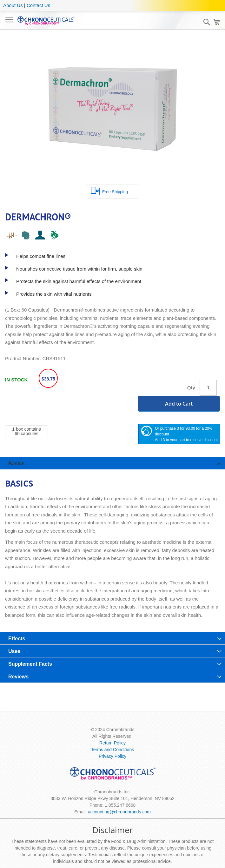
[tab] (112, 463)
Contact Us (38, 5)
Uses (14, 651)
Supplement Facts (30, 664)
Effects (17, 639)
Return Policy (112, 743)
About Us (13, 5)
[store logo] (46, 20)
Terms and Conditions (112, 750)
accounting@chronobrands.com (119, 812)
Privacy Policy (112, 756)
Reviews (18, 677)
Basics (17, 464)
